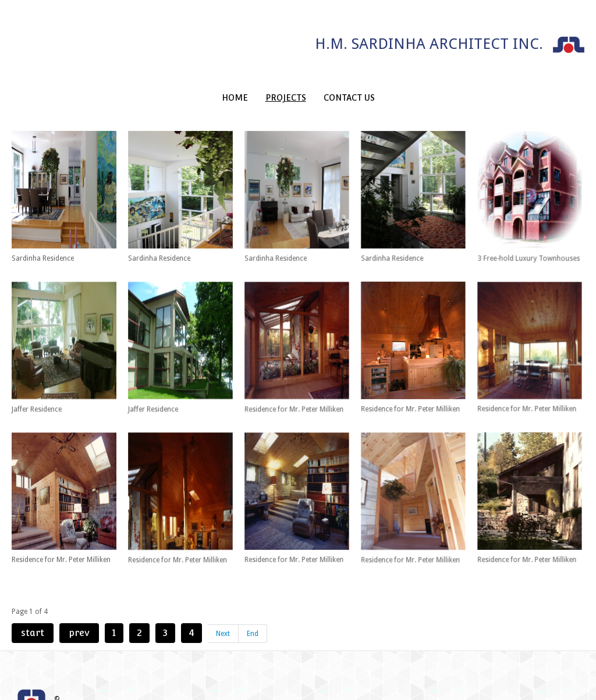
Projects (286, 98)
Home (235, 98)
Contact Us (349, 98)
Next (223, 610)
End (253, 610)
